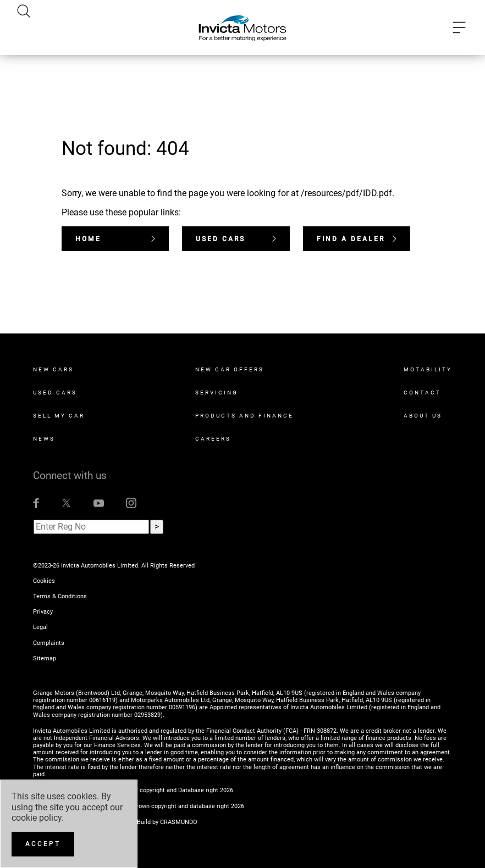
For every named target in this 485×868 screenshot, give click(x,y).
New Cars (53, 369)
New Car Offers (230, 369)
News (44, 439)
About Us (423, 416)
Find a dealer (357, 239)
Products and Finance (244, 416)
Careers (213, 439)
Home (115, 239)
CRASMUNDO (179, 822)
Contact (422, 393)
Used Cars (236, 239)
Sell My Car (59, 416)
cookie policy (37, 818)
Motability (428, 369)
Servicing (217, 393)
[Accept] (43, 844)
